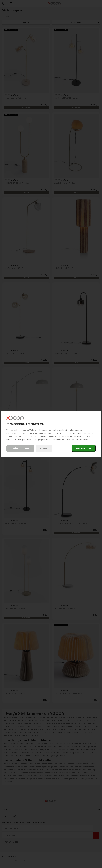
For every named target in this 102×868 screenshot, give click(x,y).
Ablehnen (44, 448)
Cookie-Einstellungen (20, 448)
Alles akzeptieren (84, 448)
